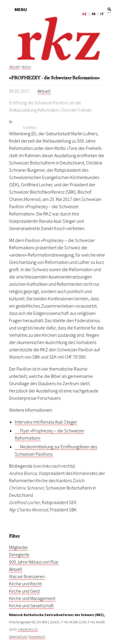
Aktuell (14, 67)
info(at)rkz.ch (28, 629)
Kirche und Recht (25, 584)
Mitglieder (18, 547)
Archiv (26, 67)
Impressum (37, 637)
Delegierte (19, 554)
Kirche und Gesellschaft (31, 606)
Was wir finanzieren (27, 576)
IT (102, 14)
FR (93, 14)
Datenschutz (18, 637)
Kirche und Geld (24, 591)
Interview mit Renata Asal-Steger (46, 422)
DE (84, 14)
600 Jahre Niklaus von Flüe (34, 562)
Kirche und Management (32, 598)
